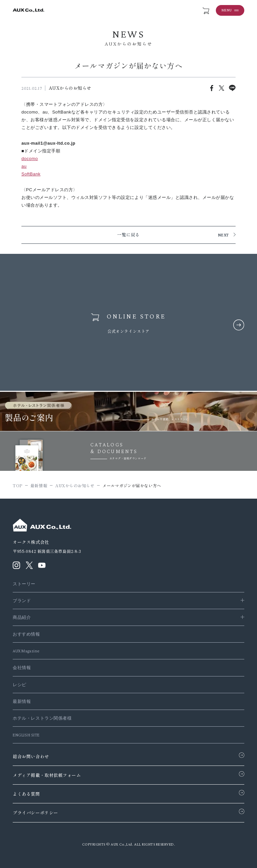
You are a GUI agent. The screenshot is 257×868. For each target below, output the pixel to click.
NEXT (223, 235)
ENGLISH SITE (26, 735)
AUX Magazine (26, 651)
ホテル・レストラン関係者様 (42, 718)
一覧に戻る (128, 235)
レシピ (20, 685)
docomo (30, 159)
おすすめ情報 (26, 634)
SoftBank (31, 174)
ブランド (22, 601)
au (24, 166)
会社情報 (22, 668)
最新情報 (22, 701)
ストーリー (24, 584)
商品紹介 (22, 617)
